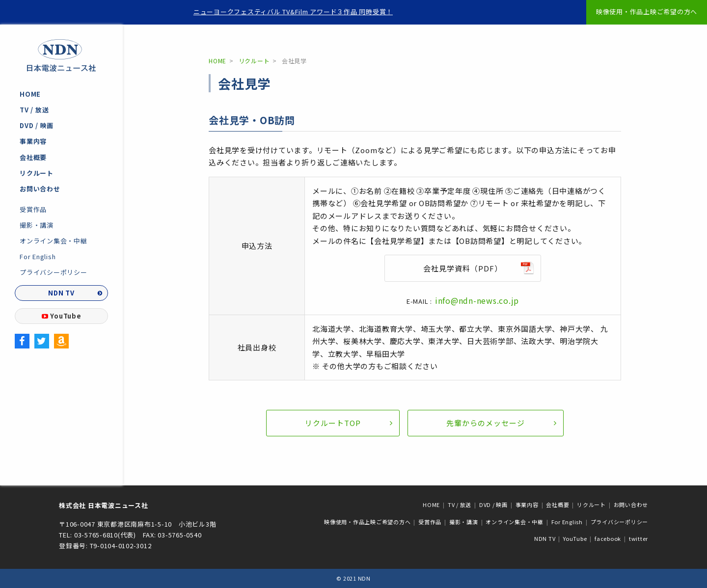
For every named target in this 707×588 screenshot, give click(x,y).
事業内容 (33, 141)
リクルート (37, 173)
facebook (608, 538)
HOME (30, 94)
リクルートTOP (333, 423)
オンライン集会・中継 (54, 241)
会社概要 (33, 157)
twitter (639, 538)
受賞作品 (33, 209)
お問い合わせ (40, 189)
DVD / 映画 (37, 125)
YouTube (62, 316)
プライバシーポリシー (54, 272)
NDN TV (61, 293)
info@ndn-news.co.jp (477, 300)
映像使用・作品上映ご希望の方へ (647, 12)
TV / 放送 (34, 110)
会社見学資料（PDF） (463, 268)
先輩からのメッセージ (486, 423)
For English (38, 256)
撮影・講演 (37, 225)
